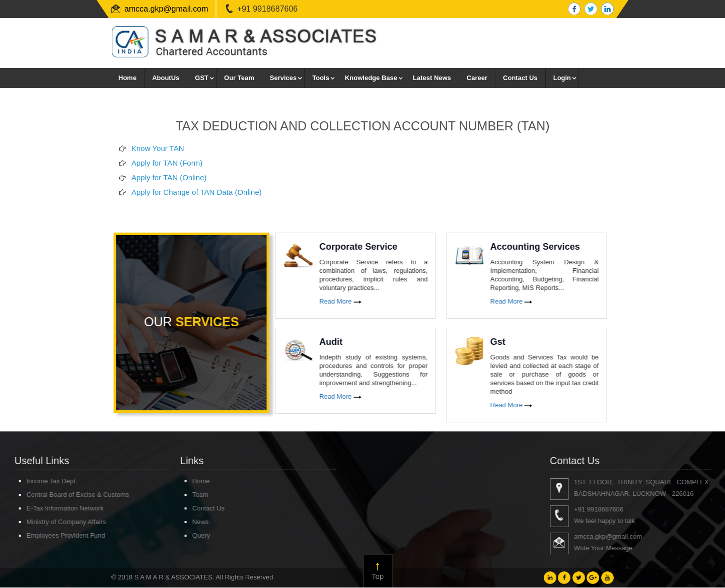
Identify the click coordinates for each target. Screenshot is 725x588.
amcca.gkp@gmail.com (166, 9)
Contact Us (520, 78)
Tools (321, 78)
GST (202, 78)
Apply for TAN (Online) (169, 186)
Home (127, 78)
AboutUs (166, 78)
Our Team (239, 78)
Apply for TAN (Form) (167, 171)
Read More (348, 301)
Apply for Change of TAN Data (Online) (197, 201)
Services (283, 78)
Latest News (432, 78)
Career (477, 78)
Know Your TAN (158, 157)
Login (562, 78)
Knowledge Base (371, 78)
